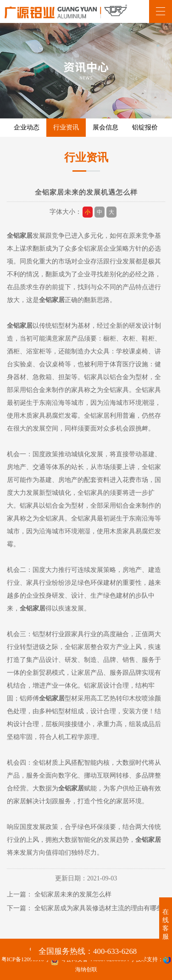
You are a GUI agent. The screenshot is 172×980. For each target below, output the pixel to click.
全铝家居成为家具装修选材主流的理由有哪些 (99, 908)
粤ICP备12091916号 (25, 959)
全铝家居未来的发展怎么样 (73, 894)
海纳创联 (86, 969)
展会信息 (105, 127)
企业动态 (27, 127)
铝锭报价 (145, 127)
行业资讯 (66, 127)
